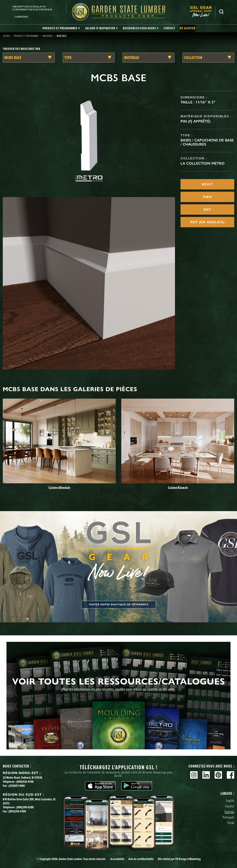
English (230, 800)
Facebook (231, 775)
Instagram (194, 775)
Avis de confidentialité (141, 859)
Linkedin (206, 775)
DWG (207, 197)
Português (228, 817)
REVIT (207, 184)
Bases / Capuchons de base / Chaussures (207, 142)
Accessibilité (117, 859)
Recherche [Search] (221, 12)
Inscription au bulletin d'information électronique (32, 8)
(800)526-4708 (25, 782)
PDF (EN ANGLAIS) (207, 222)
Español (230, 806)
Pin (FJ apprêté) (196, 121)
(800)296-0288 (25, 807)
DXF (207, 209)
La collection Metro (203, 163)
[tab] (61, 28)
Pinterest (218, 775)
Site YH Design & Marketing (179, 859)
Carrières (21, 17)
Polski (231, 823)
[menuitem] (203, 12)
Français (229, 812)
